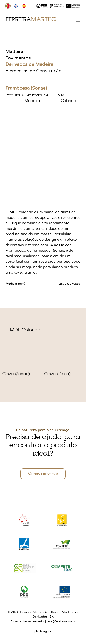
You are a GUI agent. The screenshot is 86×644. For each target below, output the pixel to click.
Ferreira (31, 19)
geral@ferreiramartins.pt (61, 621)
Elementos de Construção (33, 71)
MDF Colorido (68, 98)
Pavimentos (18, 58)
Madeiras (16, 52)
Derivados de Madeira (29, 64)
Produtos (13, 95)
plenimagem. (43, 631)
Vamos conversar (43, 474)
